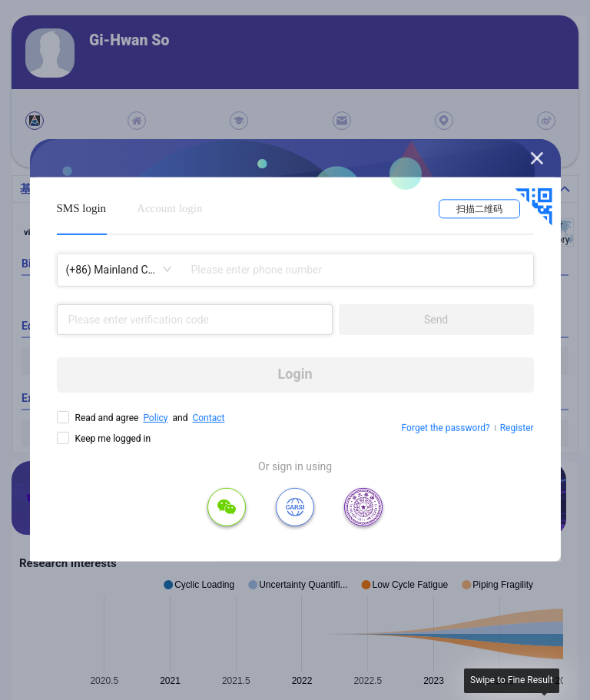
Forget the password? (446, 428)
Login (295, 374)
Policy (155, 417)
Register (517, 428)
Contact (208, 417)
